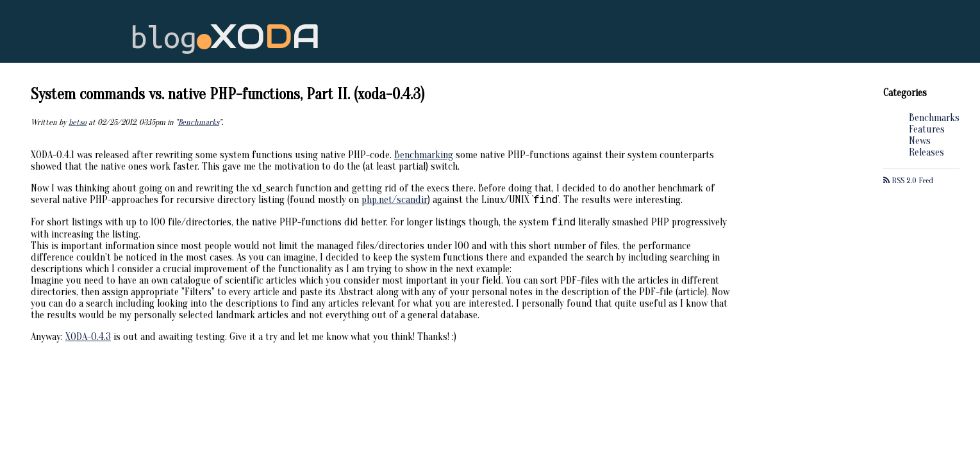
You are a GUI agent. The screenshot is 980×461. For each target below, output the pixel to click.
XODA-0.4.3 (88, 341)
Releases (926, 152)
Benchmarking (424, 155)
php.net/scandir (394, 202)
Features (927, 129)
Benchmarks (934, 118)
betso (78, 122)
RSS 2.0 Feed (908, 181)
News (920, 141)
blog (225, 37)
